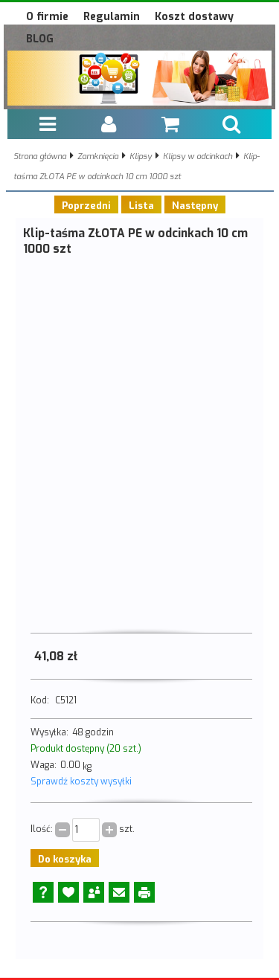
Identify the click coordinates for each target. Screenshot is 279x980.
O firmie (47, 17)
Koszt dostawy (194, 17)
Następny (195, 206)
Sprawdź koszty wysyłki (81, 781)
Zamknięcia (98, 157)
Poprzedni (86, 206)
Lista (141, 206)
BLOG (40, 39)
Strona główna (40, 157)
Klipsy (141, 157)
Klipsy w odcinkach (198, 157)
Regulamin (112, 17)
